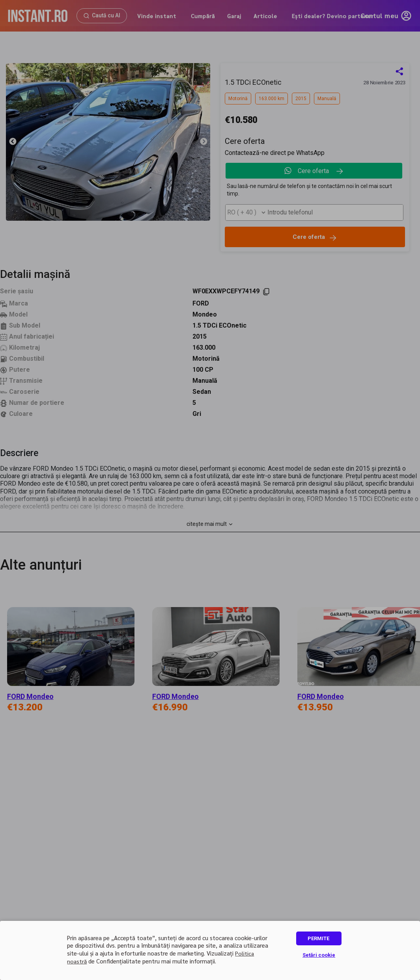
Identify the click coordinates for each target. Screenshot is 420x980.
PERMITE (318, 938)
